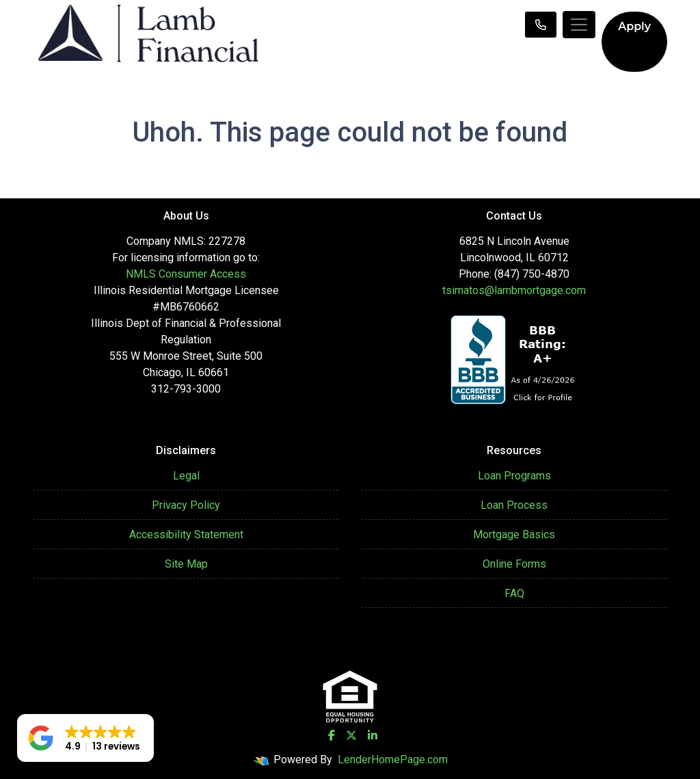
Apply (634, 26)
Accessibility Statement (186, 534)
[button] (85, 738)
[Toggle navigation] (579, 25)
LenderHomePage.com (393, 760)
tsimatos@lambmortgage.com (514, 290)
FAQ (514, 593)
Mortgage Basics (514, 534)
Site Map (186, 564)
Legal (186, 476)
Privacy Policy (186, 505)
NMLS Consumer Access (186, 274)
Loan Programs (514, 476)
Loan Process (514, 505)
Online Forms (514, 564)
